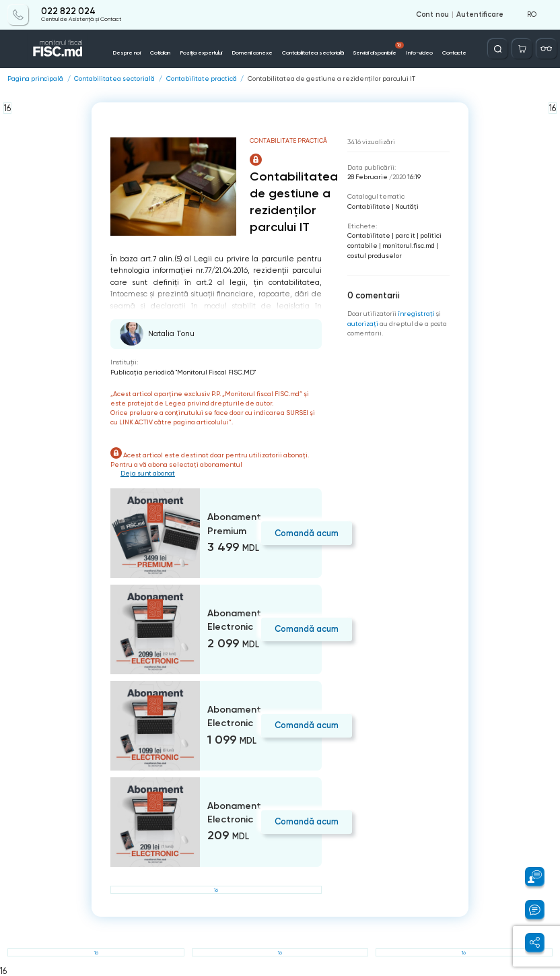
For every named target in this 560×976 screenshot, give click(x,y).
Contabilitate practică (202, 79)
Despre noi (127, 53)
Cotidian (160, 53)
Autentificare (480, 15)
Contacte (454, 53)
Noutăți (407, 206)
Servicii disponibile (379, 49)
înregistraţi (416, 314)
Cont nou (432, 15)
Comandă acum (307, 533)
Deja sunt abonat (148, 473)
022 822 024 (68, 11)
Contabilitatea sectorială (313, 53)
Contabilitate (369, 206)
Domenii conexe (252, 53)
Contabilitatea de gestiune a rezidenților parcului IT (331, 79)
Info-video (419, 53)
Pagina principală (35, 79)
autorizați (363, 324)
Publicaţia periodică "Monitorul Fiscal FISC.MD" (183, 372)
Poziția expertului (201, 53)
